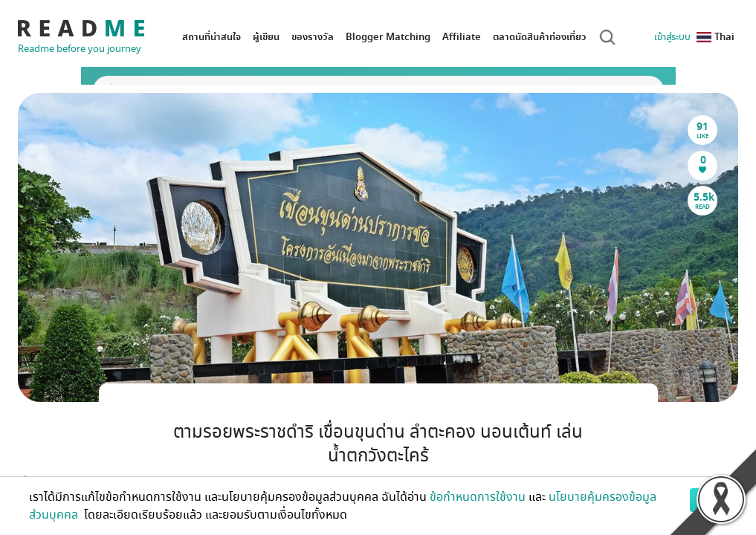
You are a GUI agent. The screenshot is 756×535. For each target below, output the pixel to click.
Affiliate (462, 37)
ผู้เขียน (266, 37)
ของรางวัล (313, 37)
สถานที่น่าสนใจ (211, 37)
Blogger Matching (388, 37)
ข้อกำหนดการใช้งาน (478, 497)
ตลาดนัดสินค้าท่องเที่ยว (540, 37)
